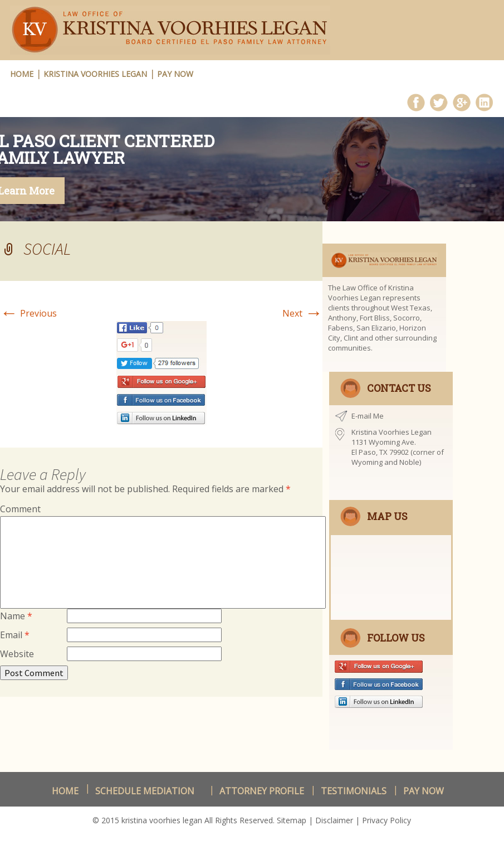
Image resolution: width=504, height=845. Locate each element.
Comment (20, 509)
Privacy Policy (386, 820)
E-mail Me (368, 416)
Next (302, 313)
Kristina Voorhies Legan (95, 74)
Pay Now (175, 74)
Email (15, 635)
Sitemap (292, 820)
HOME (22, 74)
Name (16, 616)
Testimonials (354, 791)
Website (17, 654)
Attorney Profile (262, 791)
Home (65, 791)
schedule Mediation (145, 791)
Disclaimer (334, 820)
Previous (28, 313)
